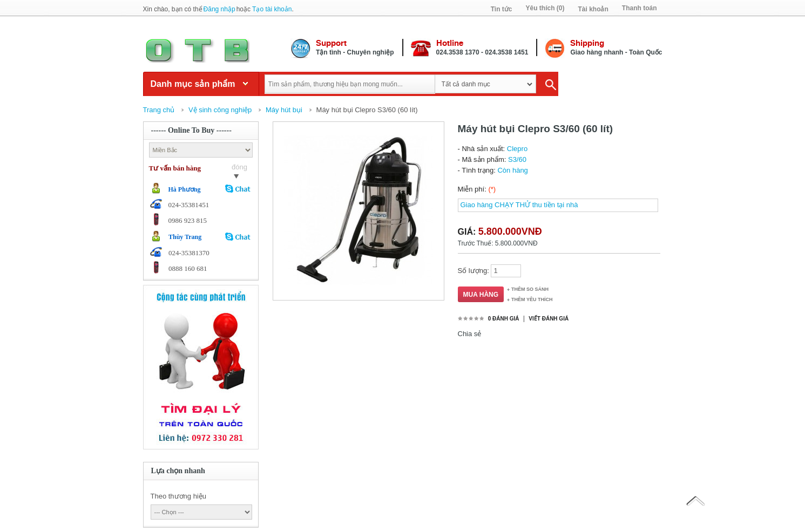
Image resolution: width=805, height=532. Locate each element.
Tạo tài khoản (272, 9)
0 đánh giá (504, 319)
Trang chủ (159, 110)
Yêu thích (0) (545, 8)
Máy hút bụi (284, 110)
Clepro (517, 149)
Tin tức (502, 9)
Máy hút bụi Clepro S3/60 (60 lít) (367, 110)
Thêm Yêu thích (532, 299)
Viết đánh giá (549, 319)
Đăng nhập (219, 9)
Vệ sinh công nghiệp (220, 110)
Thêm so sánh (530, 289)
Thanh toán (640, 8)
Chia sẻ (470, 334)
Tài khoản (593, 9)
